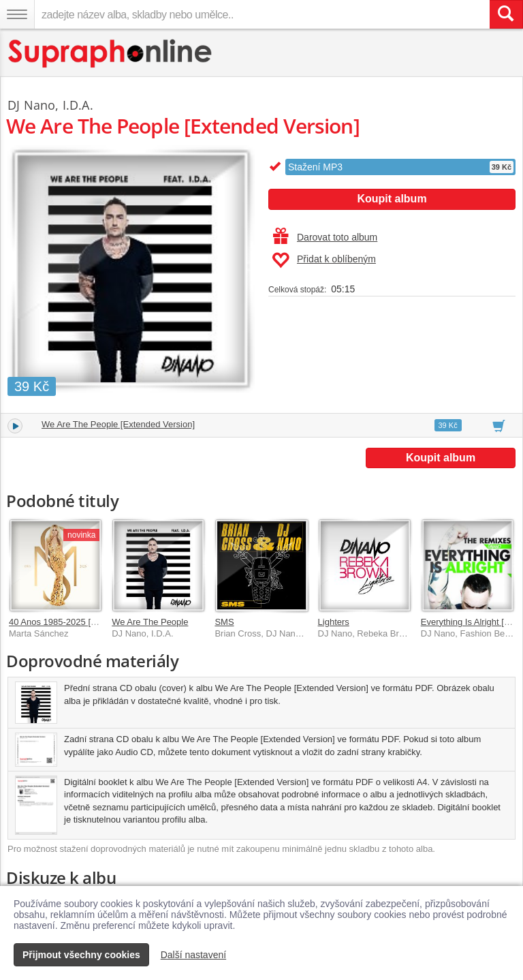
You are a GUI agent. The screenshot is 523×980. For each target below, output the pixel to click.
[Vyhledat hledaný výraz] (506, 14)
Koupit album (392, 199)
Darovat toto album (325, 237)
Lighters (334, 622)
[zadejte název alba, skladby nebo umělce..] (262, 14)
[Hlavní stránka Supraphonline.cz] (111, 53)
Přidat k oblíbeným (324, 260)
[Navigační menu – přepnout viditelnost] (17, 14)
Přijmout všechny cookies (81, 955)
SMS (224, 622)
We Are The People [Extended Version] (118, 424)
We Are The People (150, 622)
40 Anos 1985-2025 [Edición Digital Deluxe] (94, 622)
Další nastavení (194, 955)
